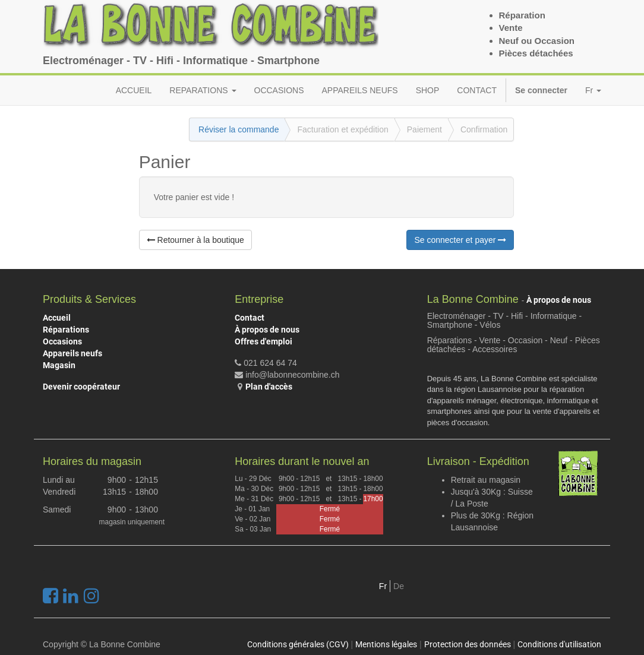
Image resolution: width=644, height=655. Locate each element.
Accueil (57, 318)
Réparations (66, 330)
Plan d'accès (269, 387)
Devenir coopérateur (81, 387)
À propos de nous (267, 330)
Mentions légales (386, 644)
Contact (250, 318)
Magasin (59, 365)
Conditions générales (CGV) (298, 644)
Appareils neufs (72, 353)
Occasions (62, 341)
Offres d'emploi (263, 341)
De (399, 586)
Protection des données (468, 644)
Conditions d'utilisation (559, 644)
